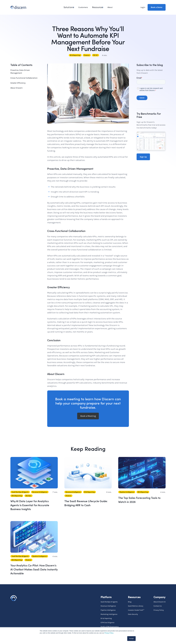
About (110, 7)
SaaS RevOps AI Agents (109, 602)
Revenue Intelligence (108, 606)
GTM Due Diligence (107, 622)
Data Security (133, 614)
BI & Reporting (106, 618)
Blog (130, 602)
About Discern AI (160, 602)
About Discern (17, 88)
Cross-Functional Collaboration (24, 78)
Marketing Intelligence (109, 614)
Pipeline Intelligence (108, 610)
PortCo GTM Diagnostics (110, 626)
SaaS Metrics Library (136, 606)
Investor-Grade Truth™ (136, 610)
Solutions (68, 7)
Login (143, 7)
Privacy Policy (109, 633)
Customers (83, 7)
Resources (97, 7)
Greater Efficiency (18, 83)
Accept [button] (131, 639)
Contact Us (158, 606)
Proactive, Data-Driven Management (20, 71)
